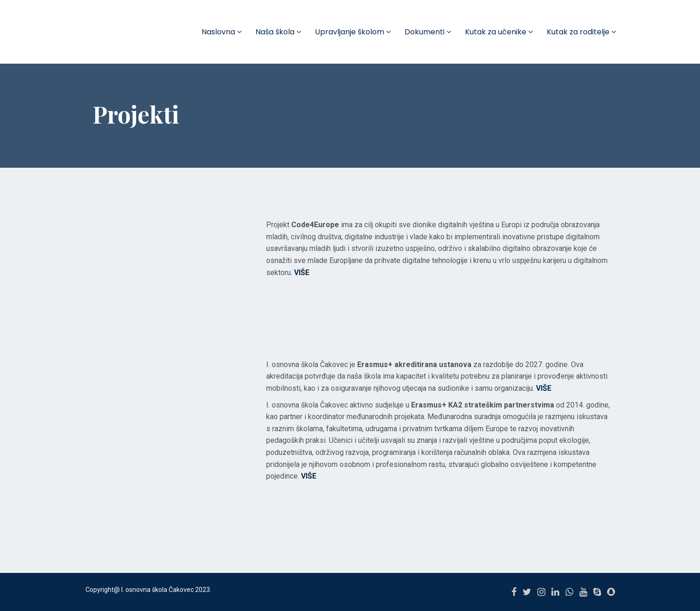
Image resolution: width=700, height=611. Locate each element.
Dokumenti (428, 32)
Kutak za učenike (499, 32)
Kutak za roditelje (581, 32)
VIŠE (544, 388)
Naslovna (222, 32)
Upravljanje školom (353, 32)
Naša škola (278, 32)
